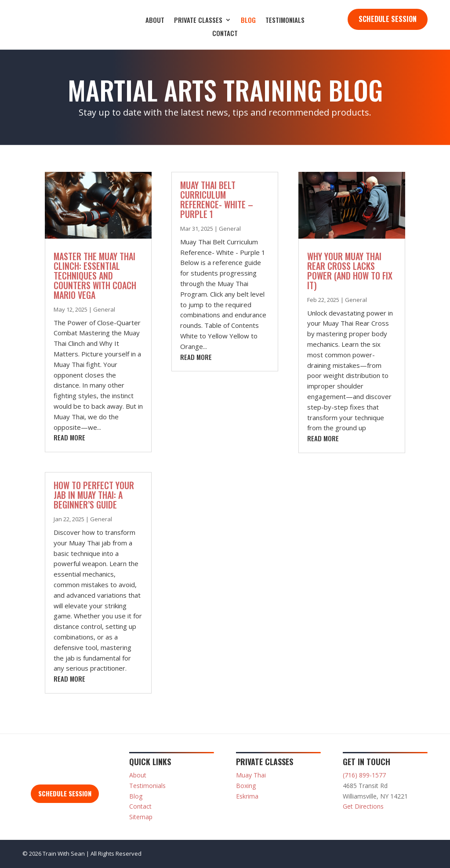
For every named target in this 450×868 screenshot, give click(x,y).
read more (69, 437)
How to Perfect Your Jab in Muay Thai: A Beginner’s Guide (94, 495)
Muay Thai (251, 775)
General (104, 309)
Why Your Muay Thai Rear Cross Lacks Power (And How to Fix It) (350, 271)
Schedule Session (388, 19)
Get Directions (363, 806)
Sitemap (141, 817)
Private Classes (198, 21)
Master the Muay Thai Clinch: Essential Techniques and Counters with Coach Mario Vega (95, 276)
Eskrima (247, 796)
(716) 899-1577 (364, 775)
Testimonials (285, 21)
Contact (225, 34)
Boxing (246, 786)
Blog (248, 21)
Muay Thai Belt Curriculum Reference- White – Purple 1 (217, 200)
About (155, 21)
